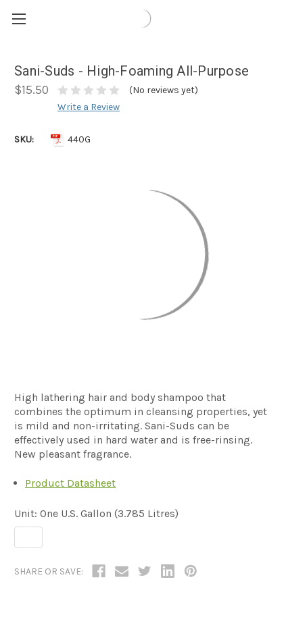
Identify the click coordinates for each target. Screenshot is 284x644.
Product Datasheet (70, 483)
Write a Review (89, 107)
